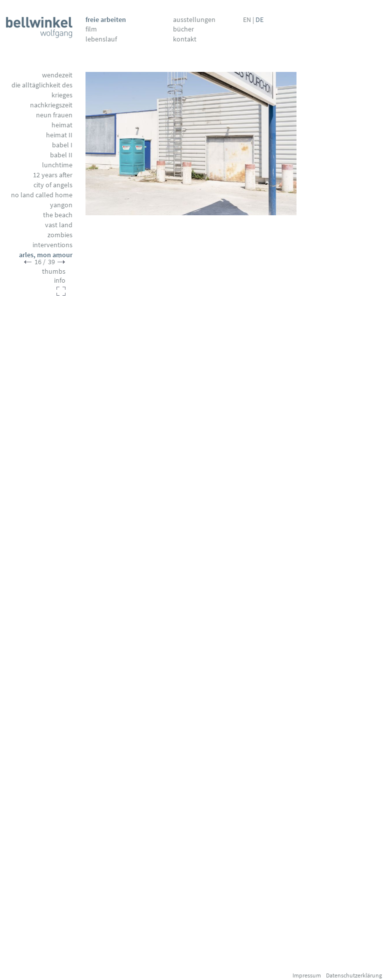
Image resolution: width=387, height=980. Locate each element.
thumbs (54, 271)
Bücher (183, 29)
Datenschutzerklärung (354, 975)
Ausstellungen (194, 19)
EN (247, 19)
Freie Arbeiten (106, 19)
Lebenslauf (101, 39)
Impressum (307, 975)
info (60, 280)
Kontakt (185, 39)
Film (91, 29)
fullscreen (61, 291)
